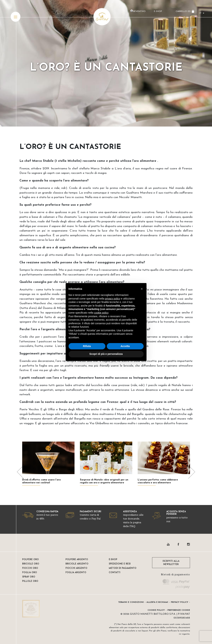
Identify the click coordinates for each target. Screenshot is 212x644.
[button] (142, 289)
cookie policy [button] (101, 313)
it (200, 14)
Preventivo (139, 12)
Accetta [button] (125, 346)
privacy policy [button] (113, 299)
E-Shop (158, 12)
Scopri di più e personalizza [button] (106, 354)
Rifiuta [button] (87, 346)
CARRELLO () (183, 12)
